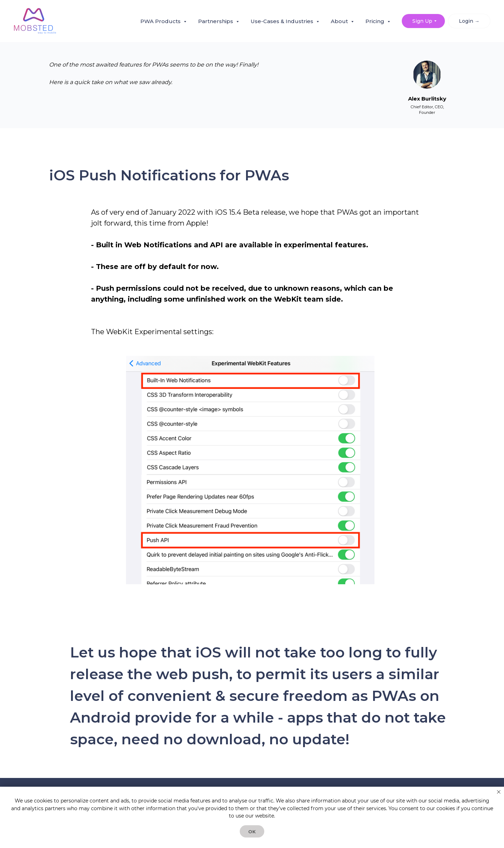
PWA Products (161, 21)
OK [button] (252, 832)
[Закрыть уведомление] (499, 792)
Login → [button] (469, 21)
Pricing (376, 21)
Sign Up (422, 21)
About (340, 21)
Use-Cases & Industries (283, 21)
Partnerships (216, 21)
